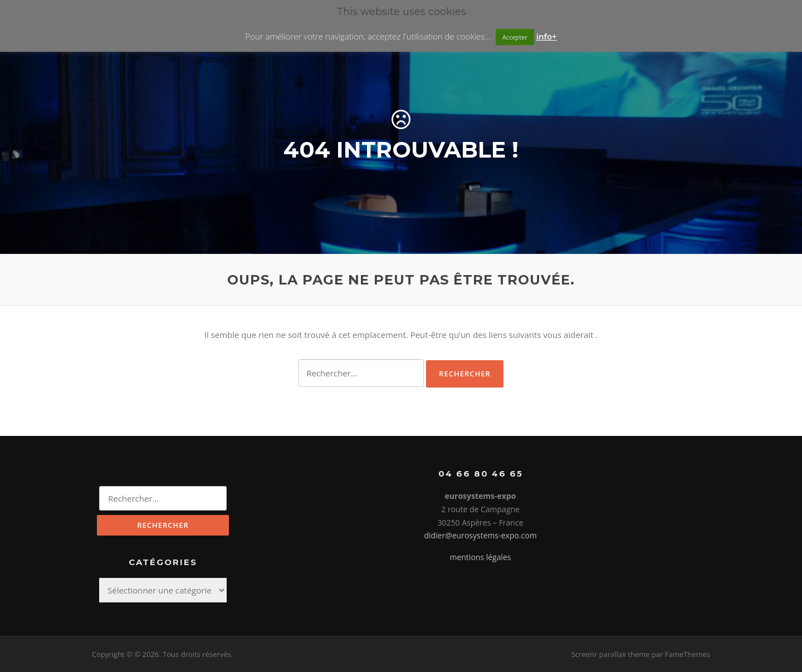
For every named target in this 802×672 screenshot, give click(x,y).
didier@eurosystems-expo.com (480, 535)
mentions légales (480, 557)
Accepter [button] (515, 37)
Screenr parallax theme (611, 654)
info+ (547, 36)
